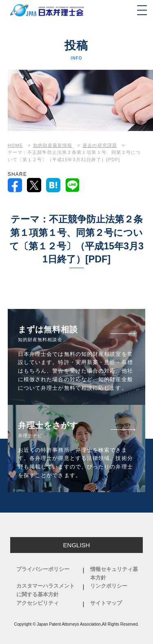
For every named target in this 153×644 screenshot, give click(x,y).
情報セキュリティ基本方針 (114, 573)
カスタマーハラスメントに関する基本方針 (45, 590)
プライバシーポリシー (43, 569)
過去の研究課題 (100, 145)
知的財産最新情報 (53, 145)
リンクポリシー (109, 586)
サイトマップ (106, 603)
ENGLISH (77, 545)
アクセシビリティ (38, 603)
